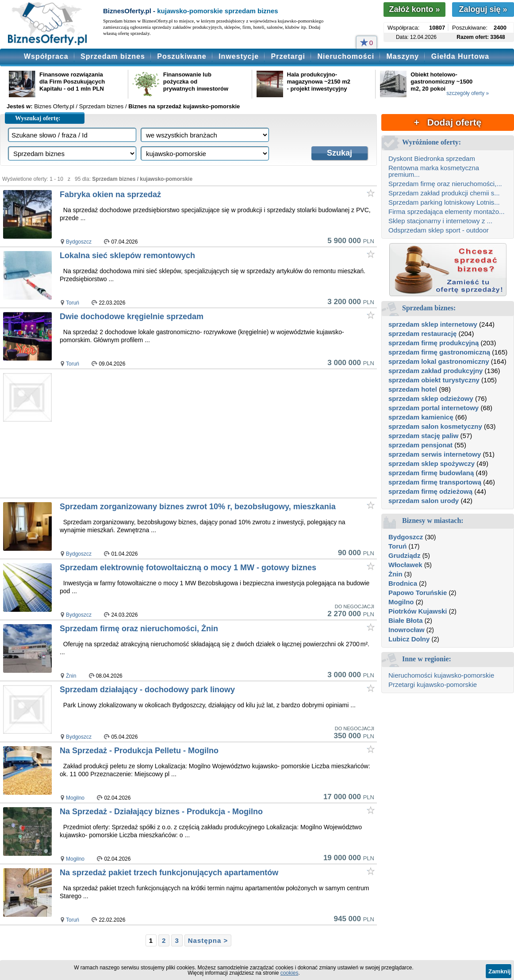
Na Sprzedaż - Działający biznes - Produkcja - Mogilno (161, 812)
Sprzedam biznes (113, 56)
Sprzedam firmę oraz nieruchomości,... (445, 184)
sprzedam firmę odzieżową (430, 491)
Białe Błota (406, 620)
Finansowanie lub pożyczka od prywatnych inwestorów (196, 82)
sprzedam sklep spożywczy (432, 463)
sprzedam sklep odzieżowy (431, 398)
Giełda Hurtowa (460, 56)
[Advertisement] (202, 433)
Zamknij (499, 971)
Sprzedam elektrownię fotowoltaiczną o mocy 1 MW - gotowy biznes (188, 568)
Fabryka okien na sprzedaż (110, 194)
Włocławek (405, 565)
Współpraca (46, 56)
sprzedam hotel (413, 389)
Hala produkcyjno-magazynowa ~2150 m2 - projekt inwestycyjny (319, 82)
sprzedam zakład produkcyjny (435, 371)
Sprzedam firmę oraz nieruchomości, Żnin (139, 629)
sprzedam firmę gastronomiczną (439, 352)
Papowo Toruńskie (418, 593)
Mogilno (75, 798)
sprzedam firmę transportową (435, 482)
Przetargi (288, 56)
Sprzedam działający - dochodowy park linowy (147, 690)
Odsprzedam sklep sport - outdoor (439, 230)
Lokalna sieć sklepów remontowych (127, 255)
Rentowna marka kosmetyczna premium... (434, 171)
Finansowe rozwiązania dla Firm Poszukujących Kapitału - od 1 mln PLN (72, 82)
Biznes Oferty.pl (54, 106)
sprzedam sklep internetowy (433, 324)
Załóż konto (414, 9)
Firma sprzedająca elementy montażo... (447, 212)
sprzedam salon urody (424, 501)
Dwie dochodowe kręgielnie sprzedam (132, 316)
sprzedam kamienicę (421, 417)
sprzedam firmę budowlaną (431, 473)
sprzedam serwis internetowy (435, 454)
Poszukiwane (182, 56)
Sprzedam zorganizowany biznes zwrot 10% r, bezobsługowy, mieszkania (198, 507)
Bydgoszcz (79, 242)
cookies (290, 973)
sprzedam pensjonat (420, 445)
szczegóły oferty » (468, 93)
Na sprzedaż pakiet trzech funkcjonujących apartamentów (169, 873)
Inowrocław (407, 630)
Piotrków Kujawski (418, 611)
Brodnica (403, 583)
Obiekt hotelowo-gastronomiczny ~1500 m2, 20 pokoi (441, 82)
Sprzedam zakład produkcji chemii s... (444, 193)
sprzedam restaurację (422, 334)
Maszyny (403, 56)
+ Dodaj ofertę (448, 122)
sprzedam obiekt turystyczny (434, 380)
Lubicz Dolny (409, 639)
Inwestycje (239, 56)
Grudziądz (405, 555)
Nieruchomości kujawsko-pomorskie (441, 675)
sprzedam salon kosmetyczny (435, 426)
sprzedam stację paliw (423, 436)
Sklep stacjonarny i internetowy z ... (440, 221)
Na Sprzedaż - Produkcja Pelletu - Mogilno (139, 751)
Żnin (71, 676)
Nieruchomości (346, 56)
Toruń (73, 303)
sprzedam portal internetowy (433, 408)
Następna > (208, 940)
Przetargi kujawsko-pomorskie (433, 684)
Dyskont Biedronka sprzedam (432, 158)
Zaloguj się (483, 9)
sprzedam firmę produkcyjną (433, 343)
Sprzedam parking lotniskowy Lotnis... (444, 202)
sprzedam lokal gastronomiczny (439, 361)
